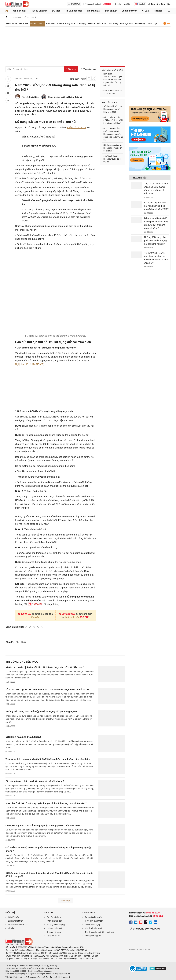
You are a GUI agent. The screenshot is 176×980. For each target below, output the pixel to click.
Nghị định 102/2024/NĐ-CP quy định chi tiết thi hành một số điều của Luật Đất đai (113, 80)
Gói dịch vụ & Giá (123, 4)
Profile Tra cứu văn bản (18, 925)
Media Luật (140, 24)
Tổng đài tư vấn (53, 936)
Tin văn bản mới (74, 11)
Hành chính (12, 24)
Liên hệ (11, 928)
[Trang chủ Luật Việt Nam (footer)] (19, 944)
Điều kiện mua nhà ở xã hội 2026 (24, 737)
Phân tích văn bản (54, 921)
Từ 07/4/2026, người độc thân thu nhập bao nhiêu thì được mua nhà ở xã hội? (48, 689)
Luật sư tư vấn (129, 11)
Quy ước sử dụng (93, 925)
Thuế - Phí (24, 24)
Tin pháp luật (93, 11)
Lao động (82, 24)
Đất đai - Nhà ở (37, 24)
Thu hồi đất (21, 642)
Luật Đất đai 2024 (77, 128)
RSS (167, 24)
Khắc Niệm (34, 97)
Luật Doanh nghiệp (32, 977)
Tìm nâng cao (88, 69)
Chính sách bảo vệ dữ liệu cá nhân (100, 932)
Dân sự (92, 24)
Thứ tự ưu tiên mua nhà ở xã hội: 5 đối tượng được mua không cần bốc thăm (48, 759)
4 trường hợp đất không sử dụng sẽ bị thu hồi (112, 159)
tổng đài (35, 617)
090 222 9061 (67, 614)
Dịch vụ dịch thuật (55, 928)
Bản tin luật (111, 11)
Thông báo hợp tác (93, 936)
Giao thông (113, 24)
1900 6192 (25, 614)
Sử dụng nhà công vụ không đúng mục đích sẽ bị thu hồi (113, 148)
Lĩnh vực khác (127, 24)
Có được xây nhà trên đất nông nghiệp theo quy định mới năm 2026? (44, 826)
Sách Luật (152, 24)
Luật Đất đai (47, 977)
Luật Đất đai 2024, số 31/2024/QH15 (113, 92)
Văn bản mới (19, 11)
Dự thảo (56, 11)
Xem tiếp (65, 901)
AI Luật (146, 11)
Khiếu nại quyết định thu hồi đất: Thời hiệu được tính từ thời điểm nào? (45, 667)
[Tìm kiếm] (71, 69)
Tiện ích (158, 11)
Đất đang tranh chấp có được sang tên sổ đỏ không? (35, 781)
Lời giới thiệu (14, 917)
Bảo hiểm (51, 24)
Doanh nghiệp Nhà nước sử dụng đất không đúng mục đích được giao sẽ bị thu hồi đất (113, 134)
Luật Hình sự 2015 (62, 977)
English (140, 4)
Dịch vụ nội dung (54, 932)
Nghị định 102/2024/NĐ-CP (29, 364)
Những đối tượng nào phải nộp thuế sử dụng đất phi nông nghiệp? (43, 712)
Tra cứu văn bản (39, 11)
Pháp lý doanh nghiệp (56, 925)
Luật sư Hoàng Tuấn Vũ (72, 97)
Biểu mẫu (101, 24)
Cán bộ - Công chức (66, 24)
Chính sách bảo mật (94, 928)
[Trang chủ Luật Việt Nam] (17, 4)
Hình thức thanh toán (94, 921)
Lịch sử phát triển (16, 921)
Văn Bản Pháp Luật (14, 977)
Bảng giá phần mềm (94, 917)
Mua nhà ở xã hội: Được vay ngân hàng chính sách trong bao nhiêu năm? (46, 803)
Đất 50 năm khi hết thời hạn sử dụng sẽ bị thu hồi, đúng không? (113, 120)
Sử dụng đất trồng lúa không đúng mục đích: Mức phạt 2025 (113, 109)
